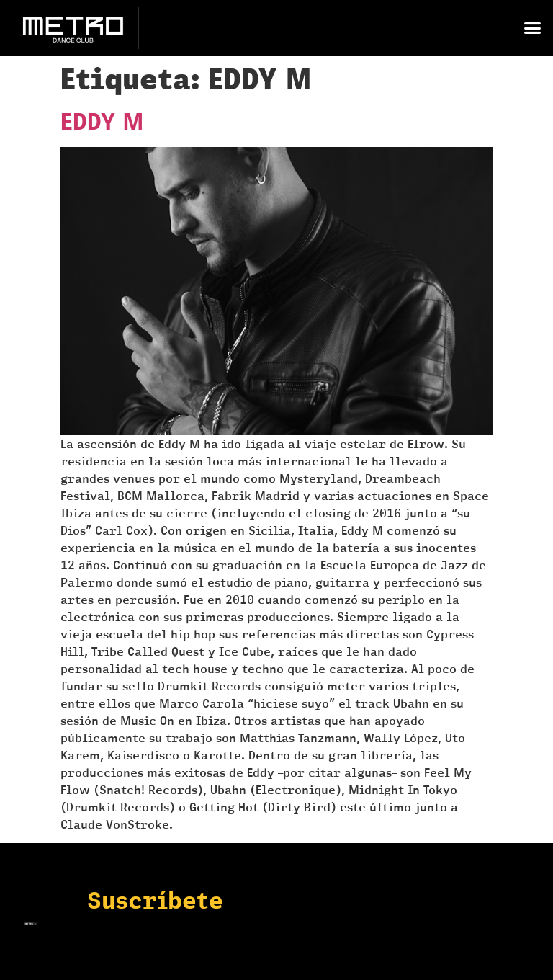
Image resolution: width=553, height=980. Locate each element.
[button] (532, 28)
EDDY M (102, 121)
